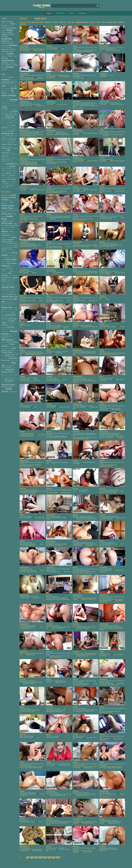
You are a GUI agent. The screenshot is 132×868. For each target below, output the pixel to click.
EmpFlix (11, 26)
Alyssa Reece (11, 212)
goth (54, 273)
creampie (5, 109)
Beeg (13, 24)
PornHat (13, 45)
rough (3, 170)
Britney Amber (7, 242)
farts (73, 22)
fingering (5, 128)
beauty (8, 88)
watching (32, 655)
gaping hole (37, 50)
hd (12, 133)
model (3, 155)
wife (7, 187)
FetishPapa (6, 28)
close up (4, 103)
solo (3, 175)
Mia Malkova (7, 337)
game (74, 685)
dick (15, 115)
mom (8, 154)
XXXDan (10, 67)
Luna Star (10, 327)
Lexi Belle (4, 321)
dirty (58, 379)
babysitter (58, 436)
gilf (77, 628)
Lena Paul (12, 319)
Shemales (83, 13)
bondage (4, 98)
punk (63, 273)
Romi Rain (6, 360)
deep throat (9, 115)
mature (15, 148)
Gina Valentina (13, 276)
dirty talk (81, 161)
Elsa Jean (9, 268)
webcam (9, 185)
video (104, 22)
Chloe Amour (12, 255)
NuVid (4, 43)
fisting (40, 435)
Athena (5, 231)
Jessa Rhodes (6, 289)
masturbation (7, 148)
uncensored (12, 183)
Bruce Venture (5, 245)
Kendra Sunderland (10, 311)
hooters (15, 136)
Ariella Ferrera (6, 227)
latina (9, 143)
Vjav (3, 65)
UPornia (5, 58)
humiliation (64, 104)
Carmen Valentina (7, 247)
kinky (9, 141)
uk (76, 162)
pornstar (10, 164)
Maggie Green (13, 329)
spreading (27, 79)
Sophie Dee (9, 377)
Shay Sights (9, 374)
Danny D (6, 266)
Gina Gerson (7, 274)
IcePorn (12, 35)
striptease (10, 177)
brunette (14, 100)
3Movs (4, 22)
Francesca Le (5, 271)
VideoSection (8, 60)
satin (27, 711)
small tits (8, 173)
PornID (4, 48)
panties (9, 162)
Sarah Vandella (7, 367)
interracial (5, 139)
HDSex (10, 30)
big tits (8, 93)
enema (65, 191)
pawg (74, 408)
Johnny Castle (11, 294)
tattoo (9, 179)
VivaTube (12, 63)
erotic (8, 121)
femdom (9, 126)
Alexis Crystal (8, 206)
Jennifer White (8, 287)
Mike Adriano (7, 340)
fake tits (15, 122)
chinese (51, 104)
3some (11, 77)
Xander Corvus (7, 390)
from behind (120, 437)
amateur (5, 79)
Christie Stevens (6, 257)
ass (12, 82)
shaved (9, 172)
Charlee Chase (12, 251)
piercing (14, 162)
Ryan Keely (14, 361)
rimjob (123, 191)
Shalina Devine (7, 372)
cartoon (84, 683)
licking (10, 144)
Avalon (8, 238)
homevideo (9, 136)
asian (8, 82)
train (119, 50)
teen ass (55, 22)
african (77, 572)
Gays (72, 13)
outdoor (4, 162)
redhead (9, 168)
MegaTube (5, 41)
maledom (85, 519)
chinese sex (63, 22)
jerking (28, 655)
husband (10, 137)
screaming (13, 170)
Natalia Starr (5, 344)
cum (15, 109)
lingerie (15, 144)
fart (29, 22)
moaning (12, 153)
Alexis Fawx (7, 208)
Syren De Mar (9, 379)
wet (14, 185)
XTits (3, 67)
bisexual (75, 246)
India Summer (7, 278)
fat (7, 124)
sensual (4, 172)
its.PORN (5, 36)
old (17, 158)
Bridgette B (10, 240)
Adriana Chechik (8, 199)
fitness (88, 545)
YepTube (4, 69)
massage (10, 146)
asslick (57, 300)
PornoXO (5, 49)
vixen (30, 466)
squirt (7, 175)
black (13, 93)
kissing (14, 141)
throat (8, 182)
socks (33, 711)
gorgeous (113, 104)
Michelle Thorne (12, 338)
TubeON (4, 56)
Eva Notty (9, 270)
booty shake (33, 353)
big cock (86, 381)
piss (69, 22)
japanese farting (112, 22)
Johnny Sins (7, 296)
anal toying (28, 245)
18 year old (4, 77)
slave (35, 163)
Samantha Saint (6, 363)
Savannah (10, 370)
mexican (64, 682)
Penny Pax (11, 350)
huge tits (4, 137)
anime (104, 465)
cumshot (14, 111)
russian (8, 170)
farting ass (23, 24)
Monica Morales (12, 342)
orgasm (7, 160)
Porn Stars (61, 13)
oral (3, 160)
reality (3, 168)
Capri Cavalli (14, 245)
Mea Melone (13, 334)
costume (87, 246)
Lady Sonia (5, 317)
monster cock (14, 155)
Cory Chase (11, 259)
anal (3, 82)
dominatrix (108, 493)
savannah (107, 274)
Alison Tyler (9, 210)
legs (13, 143)
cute (3, 115)
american (13, 80)
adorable (104, 766)
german (3, 129)
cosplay (83, 246)
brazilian (65, 217)
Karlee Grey (10, 304)
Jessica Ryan (10, 291)
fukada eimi (121, 22)
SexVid (4, 54)
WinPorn (8, 65)
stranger (95, 519)
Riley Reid (13, 358)
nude (14, 158)
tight (12, 182)
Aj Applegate (5, 202)
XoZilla (15, 65)
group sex (58, 599)
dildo (3, 117)
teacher (110, 466)
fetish (14, 126)
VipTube (5, 63)
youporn (92, 22)
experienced (64, 598)
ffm (77, 274)
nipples (9, 158)
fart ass (98, 22)
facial (11, 122)
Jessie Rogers (5, 293)
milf (8, 150)
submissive (26, 466)
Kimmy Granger (6, 313)
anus (28, 300)
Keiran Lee (7, 307)
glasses (65, 379)
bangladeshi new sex (82, 22)
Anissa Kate (7, 223)
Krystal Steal (10, 315)
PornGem (5, 46)
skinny (14, 172)
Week (43, 19)
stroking (67, 134)
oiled (117, 104)
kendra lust (107, 797)
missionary (5, 153)
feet (9, 124)
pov (16, 164)
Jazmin (15, 285)
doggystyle (10, 117)
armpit (51, 162)
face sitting (120, 134)
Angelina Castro (7, 221)
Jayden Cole (10, 284)
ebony (15, 119)
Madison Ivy (5, 329)
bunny (79, 246)
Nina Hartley (8, 348)
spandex (84, 491)
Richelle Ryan (10, 356)
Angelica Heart (12, 219)
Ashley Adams (10, 229)
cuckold (11, 109)
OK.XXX (10, 43)
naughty (4, 158)
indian (15, 137)
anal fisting (108, 599)
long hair (4, 146)
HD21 (3, 30)
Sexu (12, 51)
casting (3, 102)
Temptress (9, 381)
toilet (117, 50)
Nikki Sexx (12, 346)
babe (4, 86)
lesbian (4, 144)
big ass (14, 88)
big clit (95, 437)
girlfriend (9, 129)
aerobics (78, 544)
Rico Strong (5, 359)
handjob (11, 131)
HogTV (10, 33)
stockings (12, 175)
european (13, 120)
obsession (27, 165)
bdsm (3, 88)
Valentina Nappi (8, 384)
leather (118, 379)
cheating (8, 102)
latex (107, 545)
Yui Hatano (13, 392)
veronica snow (34, 165)
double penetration (7, 119)
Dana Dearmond (6, 261)
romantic (85, 52)
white (3, 187)
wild (10, 187)
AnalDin (10, 22)
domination (29, 162)
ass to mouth (33, 49)
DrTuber (4, 26)
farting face (48, 22)
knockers (4, 143)
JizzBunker (7, 39)
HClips (13, 28)
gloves (120, 410)
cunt (10, 113)
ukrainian (60, 353)
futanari (95, 683)
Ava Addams (6, 235)
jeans (104, 545)
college (9, 103)
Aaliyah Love (6, 195)
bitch (28, 379)
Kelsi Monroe (9, 310)
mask (107, 712)
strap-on (4, 177)
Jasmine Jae (6, 282)
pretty (3, 166)
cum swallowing (23, 493)
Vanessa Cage (7, 387)
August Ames (11, 234)
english (3, 121)
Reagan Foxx (10, 354)
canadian (118, 408)
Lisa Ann (5, 325)
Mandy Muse (5, 332)
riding (14, 168)
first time (52, 795)
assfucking (11, 84)
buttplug (31, 78)
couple (15, 105)
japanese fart (35, 22)
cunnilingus (5, 113)
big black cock (6, 91)
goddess (34, 273)
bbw (15, 86)
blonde (4, 95)
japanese (12, 139)
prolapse (22, 79)
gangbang (11, 128)
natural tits (5, 156)
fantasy (3, 124)
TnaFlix (10, 54)
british (7, 100)
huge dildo (105, 602)
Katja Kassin (10, 305)
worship (68, 407)
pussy (12, 166)
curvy (15, 113)
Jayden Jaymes (7, 285)
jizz (2, 141)
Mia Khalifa (5, 336)
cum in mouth (5, 111)
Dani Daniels (12, 263)
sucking (4, 179)
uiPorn (15, 56)
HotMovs (5, 35)
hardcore (6, 133)
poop (42, 22)
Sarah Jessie (10, 366)
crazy (9, 107)
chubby (14, 102)
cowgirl (4, 107)
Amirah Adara (7, 214)
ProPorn (13, 50)
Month (37, 19)
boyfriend (105, 77)
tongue (32, 436)
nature (11, 156)
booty (9, 97)
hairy (6, 131)
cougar (10, 105)
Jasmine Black (11, 280)
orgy (12, 160)
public (7, 166)
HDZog (4, 33)
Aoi (6, 225)
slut (3, 173)
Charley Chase (6, 253)
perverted (90, 519)
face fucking (5, 122)
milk (120, 191)
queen (81, 52)
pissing (3, 164)
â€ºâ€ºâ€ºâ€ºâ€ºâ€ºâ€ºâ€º (43, 857)
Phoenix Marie (7, 352)
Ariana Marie (13, 225)
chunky (123, 518)
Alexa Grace (10, 204)
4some (51, 598)
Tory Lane (8, 383)
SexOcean (5, 51)
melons (3, 151)
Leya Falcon (11, 323)
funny (115, 739)
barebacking (10, 86)
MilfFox (12, 41)
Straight (48, 13)
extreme (93, 518)
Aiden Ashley (13, 200)
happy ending (41, 106)
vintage (3, 185)
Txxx (10, 56)
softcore (14, 174)
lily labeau (81, 108)
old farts (89, 106)
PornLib (9, 47)
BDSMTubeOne (6, 24)
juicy (57, 712)
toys (6, 183)
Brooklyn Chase (12, 243)
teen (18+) (32, 79)
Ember (4, 270)
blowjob (12, 95)
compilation (4, 105)
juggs (6, 141)
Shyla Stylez (9, 375)
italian (54, 381)
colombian (102, 437)
